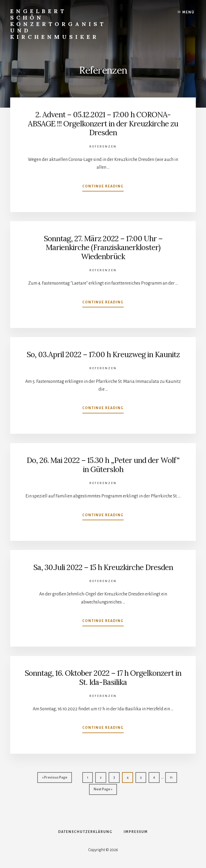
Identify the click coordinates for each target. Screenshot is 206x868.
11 (173, 779)
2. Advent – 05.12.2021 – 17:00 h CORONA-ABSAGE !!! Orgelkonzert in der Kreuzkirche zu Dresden (103, 124)
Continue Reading (103, 187)
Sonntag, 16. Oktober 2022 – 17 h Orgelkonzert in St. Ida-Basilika (103, 678)
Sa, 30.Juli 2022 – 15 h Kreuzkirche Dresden (103, 567)
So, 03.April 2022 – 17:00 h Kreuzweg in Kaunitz (103, 354)
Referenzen (103, 147)
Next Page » (103, 790)
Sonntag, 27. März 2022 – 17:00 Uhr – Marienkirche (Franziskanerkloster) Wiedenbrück (103, 248)
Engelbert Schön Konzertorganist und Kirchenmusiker (58, 24)
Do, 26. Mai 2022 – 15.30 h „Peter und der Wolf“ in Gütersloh (103, 465)
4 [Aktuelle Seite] (130, 779)
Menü (188, 12)
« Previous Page (55, 779)
